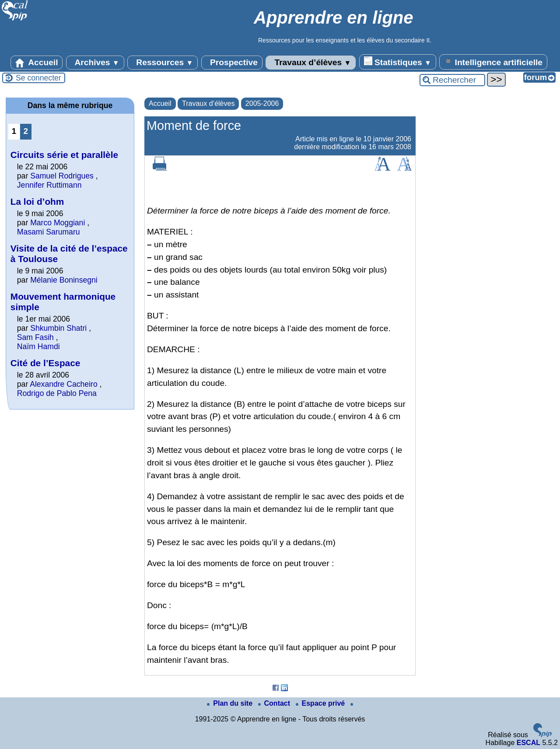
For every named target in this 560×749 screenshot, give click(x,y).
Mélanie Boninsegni (64, 280)
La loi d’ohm (37, 201)
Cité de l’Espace (45, 363)
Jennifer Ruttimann (49, 185)
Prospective (232, 63)
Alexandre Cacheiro (64, 384)
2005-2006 (262, 103)
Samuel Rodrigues (62, 176)
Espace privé (321, 703)
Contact (275, 703)
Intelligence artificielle (493, 62)
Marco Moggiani (58, 223)
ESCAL (528, 743)
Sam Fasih (35, 337)
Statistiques (398, 62)
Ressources (163, 63)
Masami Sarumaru (49, 232)
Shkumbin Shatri (59, 328)
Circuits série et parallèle (64, 155)
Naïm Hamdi (38, 346)
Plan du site (231, 703)
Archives (95, 63)
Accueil (37, 63)
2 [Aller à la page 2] (26, 131)
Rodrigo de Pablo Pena (57, 393)
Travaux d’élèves (311, 63)
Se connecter (38, 78)
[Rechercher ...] (452, 80)
